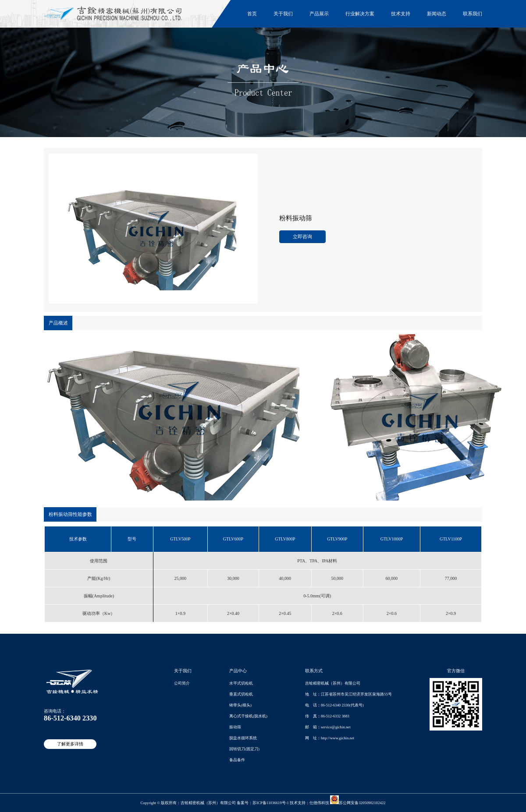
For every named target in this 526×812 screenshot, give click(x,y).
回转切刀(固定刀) (244, 749)
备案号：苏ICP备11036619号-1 (263, 803)
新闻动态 (437, 14)
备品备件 (237, 760)
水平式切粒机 (241, 683)
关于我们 (283, 14)
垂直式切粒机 (241, 694)
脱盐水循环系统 (243, 738)
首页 (252, 14)
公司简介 (182, 683)
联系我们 (473, 14)
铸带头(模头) (240, 705)
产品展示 (319, 14)
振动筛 (235, 727)
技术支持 (401, 14)
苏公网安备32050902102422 (358, 803)
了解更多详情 (70, 744)
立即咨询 (302, 237)
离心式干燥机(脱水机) (248, 716)
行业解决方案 (360, 14)
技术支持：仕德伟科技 (309, 803)
